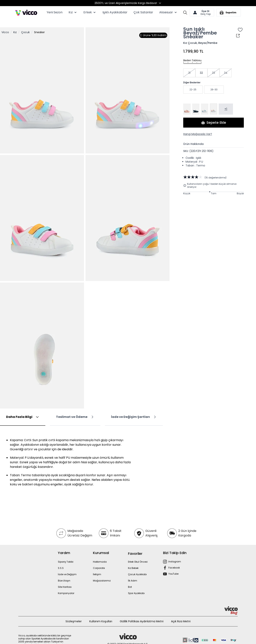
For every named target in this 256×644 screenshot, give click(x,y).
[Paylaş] (238, 30)
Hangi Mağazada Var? (198, 128)
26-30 (214, 83)
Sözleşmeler (74, 615)
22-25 (193, 83)
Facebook (174, 562)
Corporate (99, 562)
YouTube (173, 568)
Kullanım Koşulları (101, 615)
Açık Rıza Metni (181, 615)
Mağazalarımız (102, 575)
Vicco (5, 26)
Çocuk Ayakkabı (137, 568)
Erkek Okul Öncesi (138, 556)
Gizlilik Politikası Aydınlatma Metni (142, 615)
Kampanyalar (66, 587)
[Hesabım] (202, 13)
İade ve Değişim (67, 568)
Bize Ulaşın (64, 575)
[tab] (23, 411)
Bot (130, 581)
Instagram (175, 555)
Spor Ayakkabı (136, 587)
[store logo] (26, 13)
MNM (128, 642)
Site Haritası (65, 581)
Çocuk (25, 26)
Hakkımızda (100, 556)
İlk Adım (133, 575)
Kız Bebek (133, 562)
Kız (15, 26)
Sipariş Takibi (66, 556)
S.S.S (61, 562)
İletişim (97, 568)
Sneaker (39, 26)
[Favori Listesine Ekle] (240, 24)
